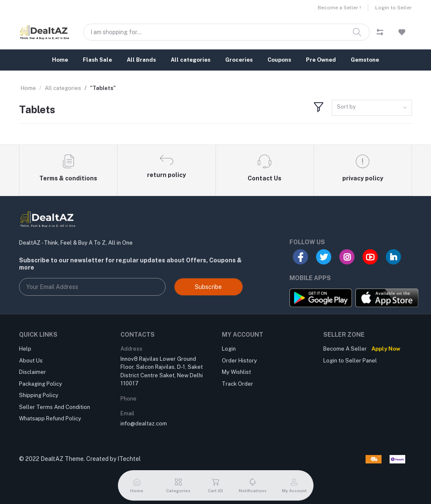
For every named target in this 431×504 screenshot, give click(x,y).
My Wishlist (236, 372)
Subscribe (208, 287)
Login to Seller (394, 8)
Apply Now (386, 349)
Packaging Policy (41, 384)
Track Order (237, 384)
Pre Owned (321, 60)
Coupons (279, 60)
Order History (239, 361)
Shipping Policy (39, 395)
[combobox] (372, 108)
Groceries (239, 60)
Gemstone (365, 60)
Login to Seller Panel (350, 361)
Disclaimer (33, 372)
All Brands (141, 60)
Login (229, 349)
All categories (191, 60)
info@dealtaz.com (144, 424)
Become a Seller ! (339, 8)
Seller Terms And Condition (55, 407)
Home (60, 60)
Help (25, 349)
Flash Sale (97, 60)
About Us (31, 361)
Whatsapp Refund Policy (50, 418)
